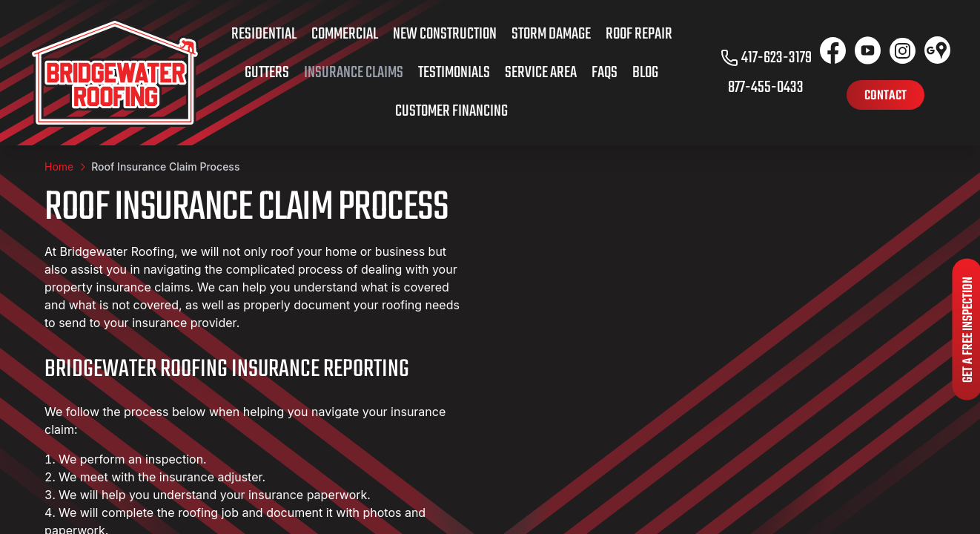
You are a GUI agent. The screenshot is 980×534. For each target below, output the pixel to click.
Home (59, 167)
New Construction (445, 34)
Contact (885, 96)
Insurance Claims (354, 73)
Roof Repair (639, 34)
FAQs (605, 73)
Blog (645, 73)
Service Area (541, 73)
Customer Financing (451, 111)
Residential (264, 34)
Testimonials (454, 73)
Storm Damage (551, 34)
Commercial (345, 34)
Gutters (267, 73)
